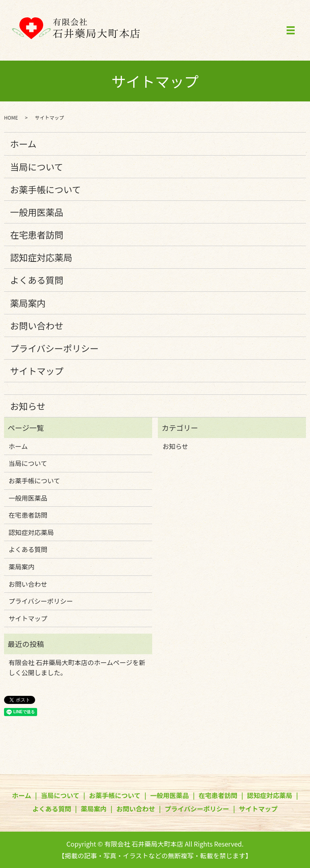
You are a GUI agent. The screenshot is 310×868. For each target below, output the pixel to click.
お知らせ (28, 406)
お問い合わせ (37, 325)
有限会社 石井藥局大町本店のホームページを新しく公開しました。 (77, 668)
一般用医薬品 (37, 212)
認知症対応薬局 (41, 257)
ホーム (23, 143)
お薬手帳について (45, 189)
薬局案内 (28, 303)
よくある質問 (37, 280)
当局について (37, 166)
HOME (11, 117)
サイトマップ (37, 371)
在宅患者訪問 (37, 234)
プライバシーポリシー (54, 348)
